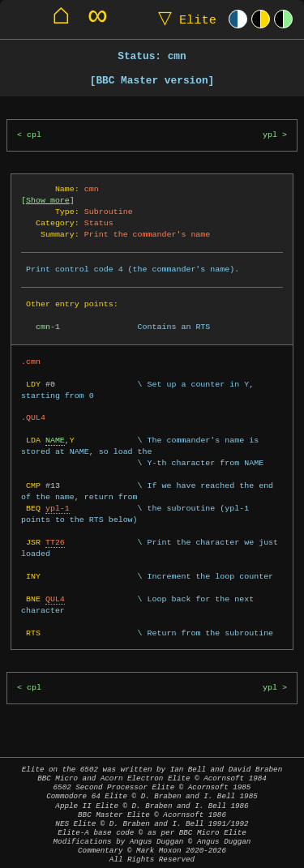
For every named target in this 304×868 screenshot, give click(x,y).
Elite (184, 19)
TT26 (55, 542)
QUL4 (55, 599)
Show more (48, 200)
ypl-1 (58, 508)
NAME (55, 440)
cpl (34, 135)
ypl (270, 135)
